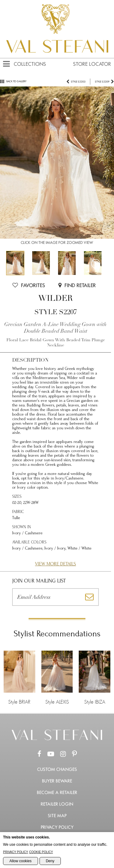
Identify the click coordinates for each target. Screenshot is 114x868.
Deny (50, 861)
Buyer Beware (57, 781)
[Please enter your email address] (46, 597)
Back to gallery (13, 81)
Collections (30, 64)
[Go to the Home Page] (57, 739)
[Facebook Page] (39, 754)
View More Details (55, 564)
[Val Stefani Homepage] (57, 55)
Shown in (22, 527)
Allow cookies (21, 861)
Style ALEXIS (57, 678)
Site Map (57, 816)
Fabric (18, 512)
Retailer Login (57, 804)
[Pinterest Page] (74, 754)
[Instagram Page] (63, 754)
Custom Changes (57, 769)
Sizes (17, 496)
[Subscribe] (90, 597)
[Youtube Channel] (51, 754)
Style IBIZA (95, 678)
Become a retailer (57, 792)
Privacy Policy (57, 827)
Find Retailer (77, 285)
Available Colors (29, 542)
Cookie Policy (41, 852)
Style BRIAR (19, 678)
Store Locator (92, 64)
